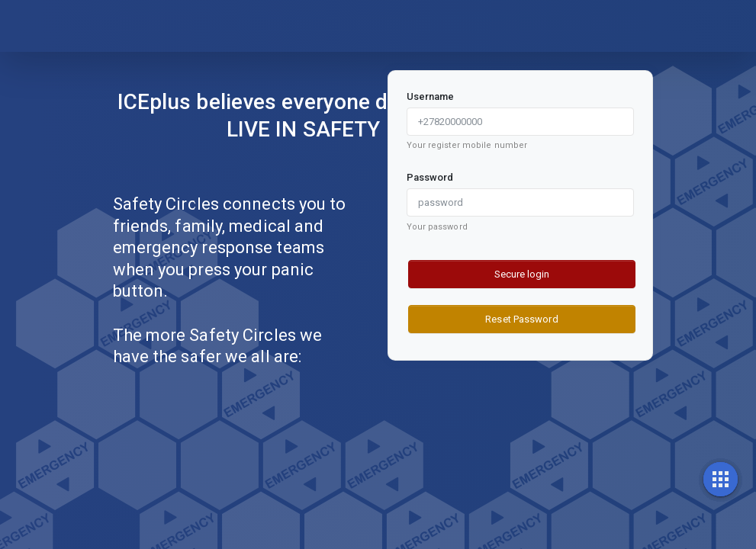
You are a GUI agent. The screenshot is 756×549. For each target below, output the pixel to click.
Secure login (522, 274)
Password (430, 177)
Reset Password (521, 319)
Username (431, 96)
